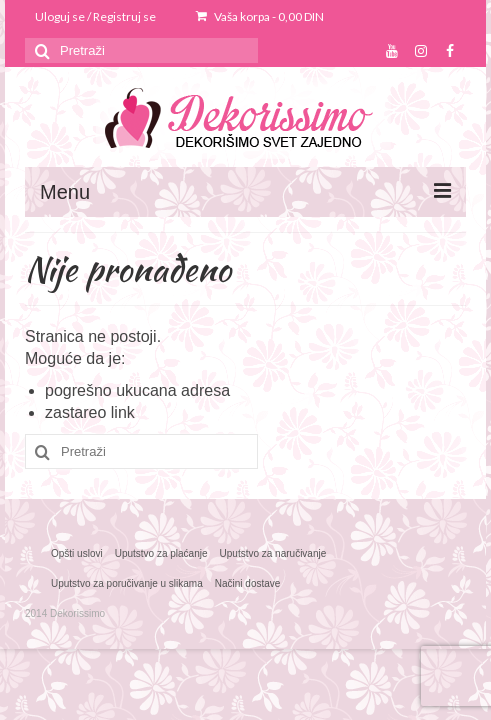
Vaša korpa (260, 16)
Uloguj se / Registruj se (95, 16)
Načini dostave (248, 583)
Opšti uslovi (77, 553)
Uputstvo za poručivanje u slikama (127, 583)
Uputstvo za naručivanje (273, 553)
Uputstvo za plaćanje (161, 553)
